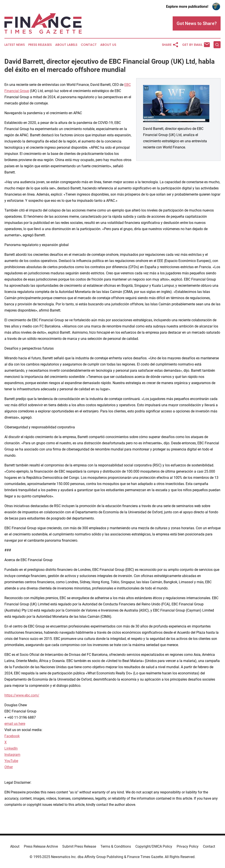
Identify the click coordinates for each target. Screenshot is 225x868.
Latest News (15, 45)
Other (9, 767)
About (15, 846)
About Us (108, 45)
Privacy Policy (188, 846)
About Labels (66, 45)
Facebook (12, 736)
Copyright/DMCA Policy (154, 846)
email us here (15, 724)
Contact (89, 45)
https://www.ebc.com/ (22, 695)
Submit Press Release (79, 846)
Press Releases (40, 45)
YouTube (11, 761)
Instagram (12, 755)
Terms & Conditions (116, 846)
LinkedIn (11, 748)
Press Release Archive (41, 846)
